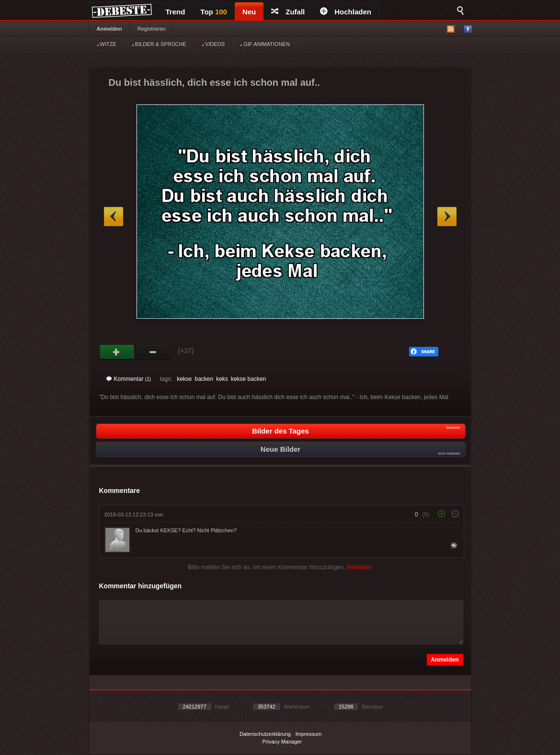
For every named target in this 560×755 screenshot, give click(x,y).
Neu (249, 12)
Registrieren (152, 29)
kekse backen (248, 379)
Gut (117, 352)
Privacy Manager (282, 742)
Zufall (288, 12)
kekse (184, 379)
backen (204, 379)
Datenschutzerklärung (265, 734)
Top (214, 12)
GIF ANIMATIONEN (265, 44)
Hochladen (346, 12)
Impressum (309, 734)
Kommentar (129, 379)
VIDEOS (213, 44)
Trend (176, 12)
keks (222, 379)
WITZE (107, 44)
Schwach (153, 352)
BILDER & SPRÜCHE (159, 44)
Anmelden (109, 29)
